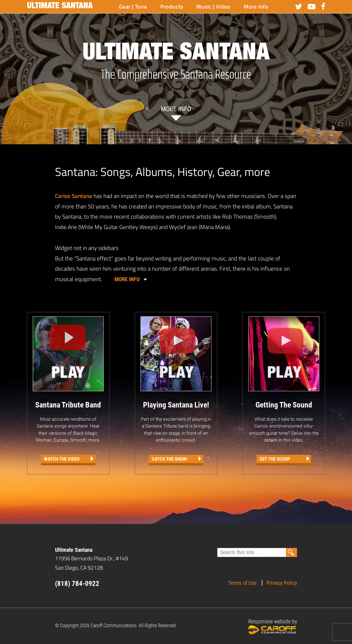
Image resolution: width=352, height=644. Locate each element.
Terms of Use (242, 583)
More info (176, 109)
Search (291, 552)
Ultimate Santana (60, 7)
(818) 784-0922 (77, 584)
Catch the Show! (170, 459)
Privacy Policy (282, 583)
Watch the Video (62, 459)
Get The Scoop (275, 459)
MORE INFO (127, 279)
